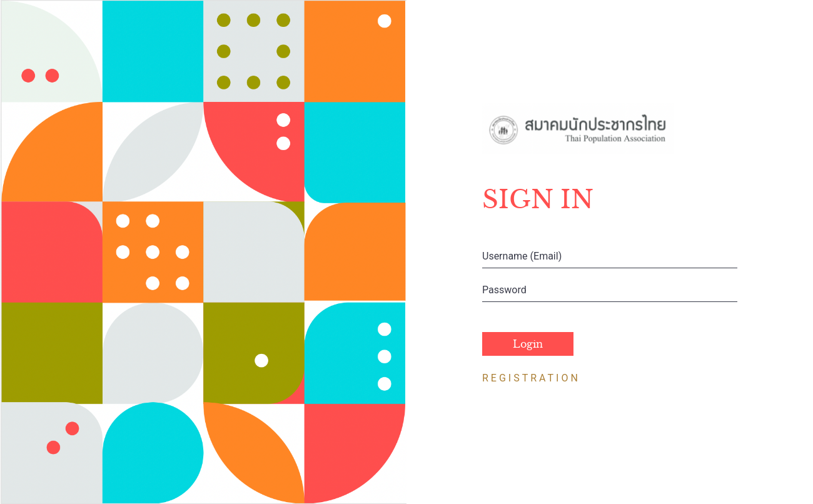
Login (528, 344)
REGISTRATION (531, 378)
